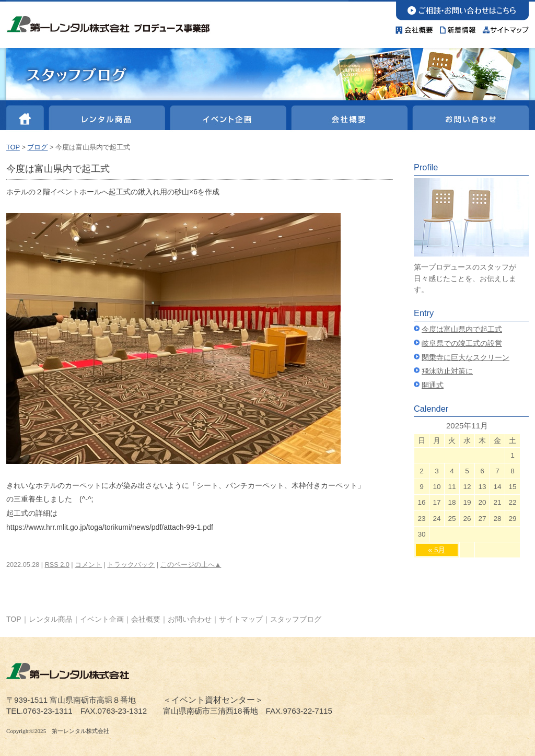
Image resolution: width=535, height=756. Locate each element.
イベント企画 (227, 116)
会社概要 (416, 27)
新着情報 (458, 27)
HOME (26, 116)
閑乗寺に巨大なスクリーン (466, 358)
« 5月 (437, 550)
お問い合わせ (462, 10)
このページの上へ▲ (191, 565)
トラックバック (131, 565)
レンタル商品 (106, 116)
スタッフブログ (296, 619)
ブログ (37, 147)
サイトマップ (504, 27)
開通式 (433, 385)
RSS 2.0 (57, 565)
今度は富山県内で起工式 (462, 329)
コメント (88, 565)
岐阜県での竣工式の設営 (462, 344)
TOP (13, 147)
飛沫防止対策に (447, 371)
